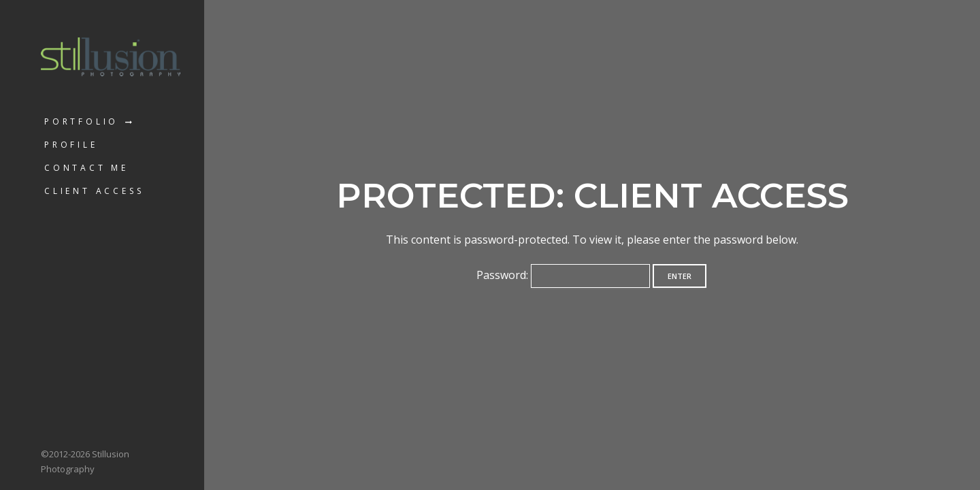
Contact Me (86, 168)
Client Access (94, 191)
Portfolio (81, 121)
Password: (563, 275)
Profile (71, 145)
